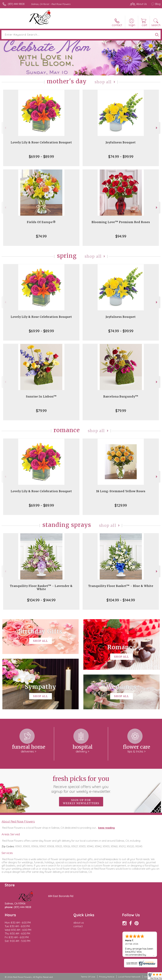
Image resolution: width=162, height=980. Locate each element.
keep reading (106, 828)
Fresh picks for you (81, 784)
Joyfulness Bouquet (121, 142)
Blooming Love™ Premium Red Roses (121, 222)
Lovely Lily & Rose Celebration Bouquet (41, 142)
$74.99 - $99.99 (121, 157)
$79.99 (41, 411)
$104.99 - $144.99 (41, 600)
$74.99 (41, 236)
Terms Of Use (88, 977)
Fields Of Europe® (41, 222)
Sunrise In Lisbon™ (41, 396)
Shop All (103, 82)
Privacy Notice (107, 977)
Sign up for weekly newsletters (81, 802)
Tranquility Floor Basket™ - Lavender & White (41, 587)
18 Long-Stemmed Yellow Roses (121, 491)
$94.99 (121, 236)
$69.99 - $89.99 (41, 157)
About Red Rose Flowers (18, 821)
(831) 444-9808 (16, 4)
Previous (5, 128)
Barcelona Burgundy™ (121, 396)
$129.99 (121, 505)
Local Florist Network (129, 977)
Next (157, 128)
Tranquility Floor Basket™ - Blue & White (121, 586)
